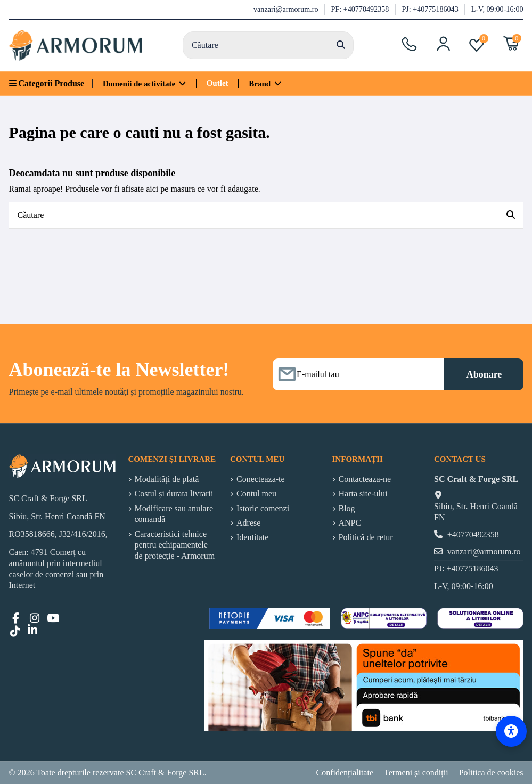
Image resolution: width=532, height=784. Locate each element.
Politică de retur (366, 537)
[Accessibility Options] (511, 731)
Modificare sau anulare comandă (174, 514)
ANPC (350, 523)
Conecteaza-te (261, 479)
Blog (347, 508)
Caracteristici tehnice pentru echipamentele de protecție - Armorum (175, 545)
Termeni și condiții (416, 773)
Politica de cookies (491, 773)
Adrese (248, 523)
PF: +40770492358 (361, 9)
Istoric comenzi (263, 508)
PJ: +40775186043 (431, 9)
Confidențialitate (345, 773)
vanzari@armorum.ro (287, 9)
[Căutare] (341, 45)
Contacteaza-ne (365, 479)
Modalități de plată (167, 479)
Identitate (252, 537)
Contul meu (256, 493)
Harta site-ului (363, 493)
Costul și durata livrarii (174, 493)
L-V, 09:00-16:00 (497, 9)
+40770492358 (473, 534)
